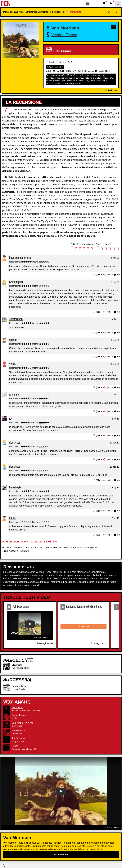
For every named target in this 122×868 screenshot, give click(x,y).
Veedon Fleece (64, 35)
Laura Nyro (17, 706)
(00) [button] (117, 275)
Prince (15, 745)
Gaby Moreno (19, 714)
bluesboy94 (15, 486)
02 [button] (98, 533)
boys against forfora (20, 258)
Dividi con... (112, 90)
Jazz (72, 62)
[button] (97, 4)
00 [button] (109, 274)
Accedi (13, 549)
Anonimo (14, 394)
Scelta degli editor (55, 67)
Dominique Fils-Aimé (22, 721)
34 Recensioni (61, 853)
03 (116, 605)
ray (11, 418)
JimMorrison (16, 319)
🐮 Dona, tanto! (74, 12)
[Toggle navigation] (87, 4)
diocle (12, 517)
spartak (13, 339)
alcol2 (49, 48)
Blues (61, 62)
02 (63, 605)
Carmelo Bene (19, 685)
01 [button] (98, 274)
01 (9, 605)
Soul (50, 62)
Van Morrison (65, 28)
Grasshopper (16, 282)
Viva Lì (13, 363)
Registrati (24, 549)
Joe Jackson (18, 737)
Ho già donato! (111, 12)
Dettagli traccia (45, 642)
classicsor (15, 442)
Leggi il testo (83, 625)
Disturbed (17, 663)
